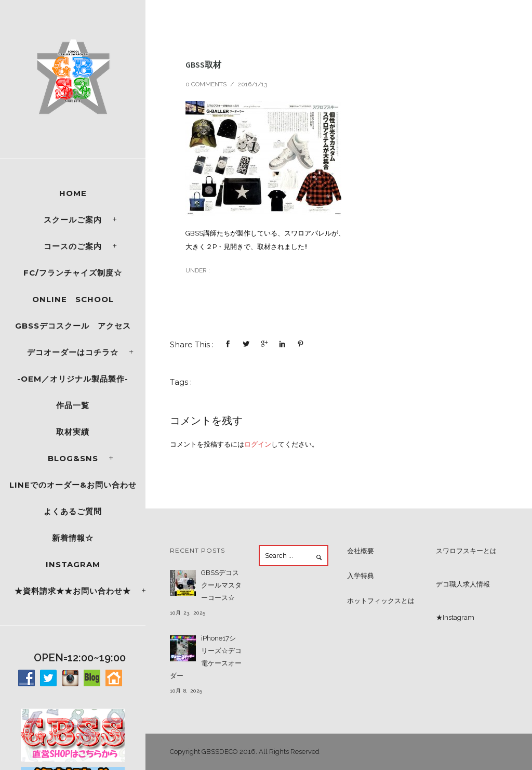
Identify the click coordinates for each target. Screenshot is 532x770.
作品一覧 (73, 405)
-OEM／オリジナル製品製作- (73, 379)
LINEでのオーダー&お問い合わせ (73, 485)
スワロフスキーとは (466, 551)
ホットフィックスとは (381, 601)
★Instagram (455, 617)
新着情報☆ (73, 538)
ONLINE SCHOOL (73, 299)
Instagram (73, 564)
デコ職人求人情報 (463, 584)
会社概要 (361, 551)
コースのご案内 (73, 246)
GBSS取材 (203, 64)
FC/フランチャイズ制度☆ (73, 273)
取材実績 (73, 432)
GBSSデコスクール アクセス (73, 326)
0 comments (206, 84)
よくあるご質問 (73, 511)
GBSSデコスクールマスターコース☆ (221, 585)
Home (73, 193)
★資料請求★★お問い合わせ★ (73, 591)
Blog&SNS (73, 458)
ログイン (258, 444)
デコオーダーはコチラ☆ (73, 352)
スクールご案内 (73, 220)
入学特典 (361, 576)
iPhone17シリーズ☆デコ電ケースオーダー (206, 657)
